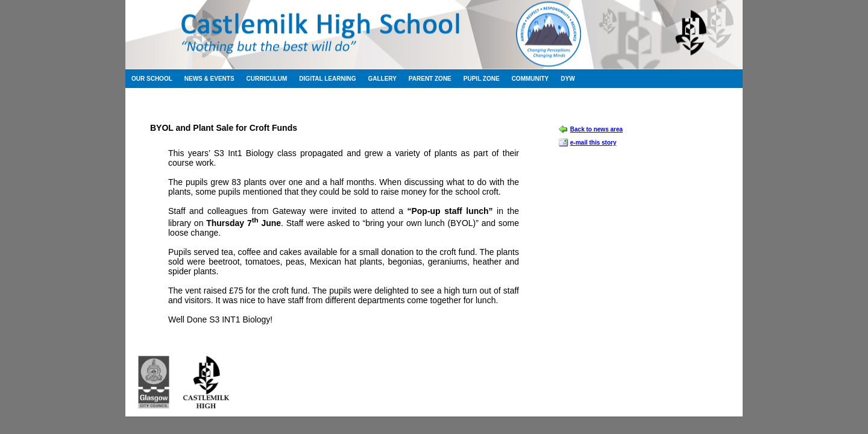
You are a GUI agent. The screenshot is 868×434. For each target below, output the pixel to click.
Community (530, 79)
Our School (152, 79)
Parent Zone (430, 79)
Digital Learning (327, 79)
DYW (568, 79)
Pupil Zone (482, 79)
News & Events (209, 79)
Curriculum (267, 79)
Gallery (382, 79)
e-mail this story (593, 143)
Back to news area (596, 129)
